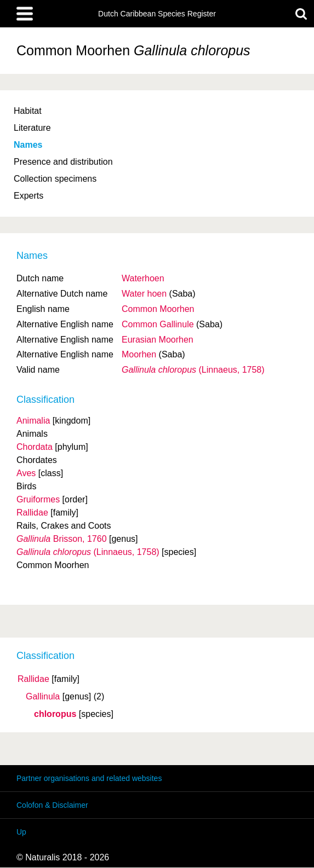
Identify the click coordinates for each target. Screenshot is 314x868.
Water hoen (144, 294)
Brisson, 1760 (62, 539)
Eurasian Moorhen (158, 340)
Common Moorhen (158, 309)
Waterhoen (143, 278)
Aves (26, 473)
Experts (28, 196)
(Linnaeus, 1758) (193, 370)
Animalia (33, 421)
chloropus (55, 714)
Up (21, 832)
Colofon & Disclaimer (52, 805)
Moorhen (139, 354)
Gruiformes (38, 499)
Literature (32, 128)
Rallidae (33, 679)
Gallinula (43, 697)
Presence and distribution (63, 162)
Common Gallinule (158, 324)
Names (28, 145)
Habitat (28, 111)
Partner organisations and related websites (89, 778)
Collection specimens (55, 179)
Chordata (35, 447)
